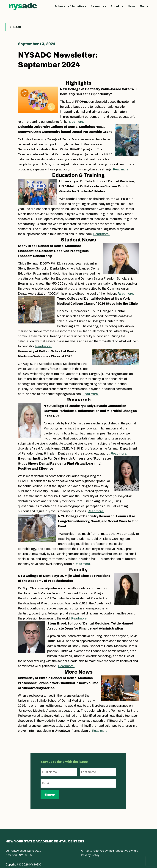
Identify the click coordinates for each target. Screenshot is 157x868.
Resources (98, 6)
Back (15, 27)
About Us (117, 6)
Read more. (76, 122)
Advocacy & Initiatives (70, 6)
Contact (146, 6)
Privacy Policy (90, 855)
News (132, 6)
